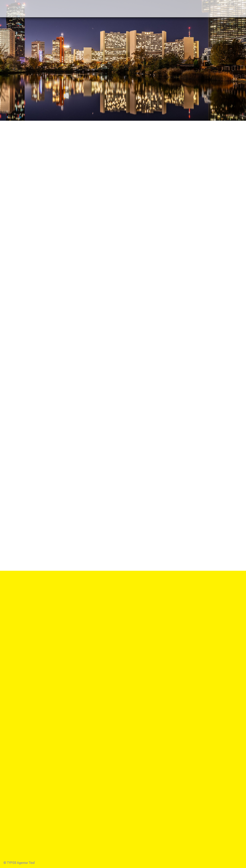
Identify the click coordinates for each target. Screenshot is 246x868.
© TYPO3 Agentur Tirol (19, 863)
